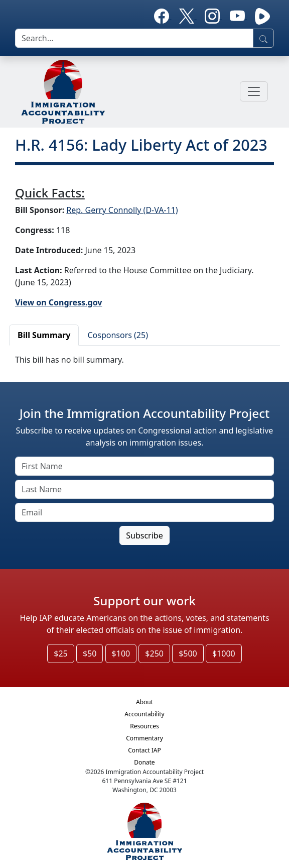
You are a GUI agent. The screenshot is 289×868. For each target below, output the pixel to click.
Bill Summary (44, 335)
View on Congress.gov (59, 302)
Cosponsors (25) (118, 335)
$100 (121, 654)
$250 (154, 654)
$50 (90, 654)
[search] (134, 38)
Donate (144, 762)
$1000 (224, 654)
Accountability (144, 714)
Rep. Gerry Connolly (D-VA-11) (122, 210)
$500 (188, 654)
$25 (60, 654)
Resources (144, 726)
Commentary (144, 738)
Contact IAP (144, 750)
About (144, 702)
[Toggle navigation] (254, 91)
